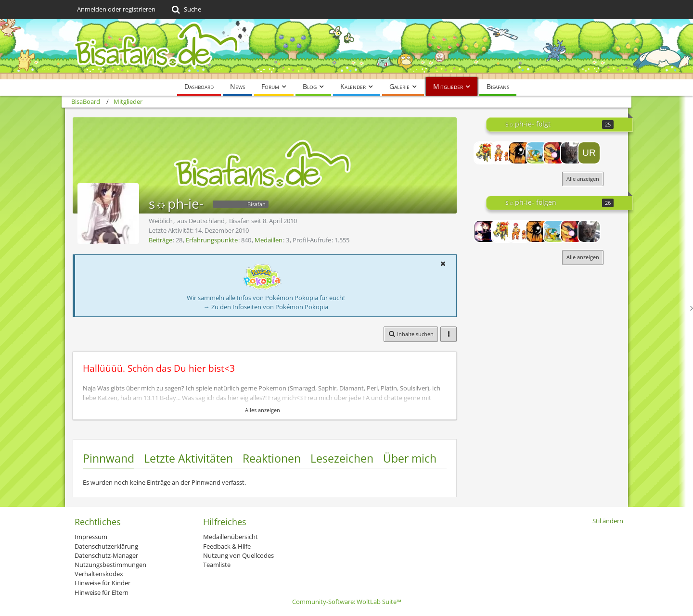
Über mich (410, 458)
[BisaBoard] (346, 49)
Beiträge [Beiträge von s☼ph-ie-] (160, 240)
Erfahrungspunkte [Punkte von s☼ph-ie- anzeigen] (212, 240)
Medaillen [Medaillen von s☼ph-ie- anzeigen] (269, 240)
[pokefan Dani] (502, 153)
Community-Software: (347, 602)
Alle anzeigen (583, 179)
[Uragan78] (589, 153)
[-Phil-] (520, 153)
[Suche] (186, 10)
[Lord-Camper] (485, 231)
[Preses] (485, 153)
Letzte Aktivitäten (188, 458)
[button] (443, 264)
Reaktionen (272, 458)
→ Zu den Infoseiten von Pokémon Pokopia (266, 307)
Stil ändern (608, 521)
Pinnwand (109, 458)
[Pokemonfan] (537, 153)
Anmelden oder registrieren (116, 9)
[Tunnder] (554, 153)
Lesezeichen (342, 458)
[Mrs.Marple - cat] (572, 153)
